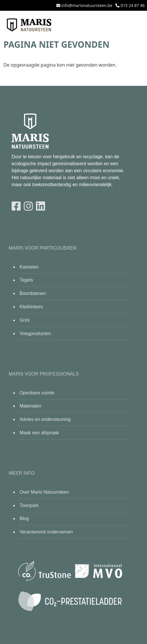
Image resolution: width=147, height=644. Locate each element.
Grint (24, 320)
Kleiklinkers (31, 307)
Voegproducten (35, 333)
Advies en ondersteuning (45, 419)
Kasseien (29, 267)
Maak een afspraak (39, 433)
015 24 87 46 (133, 5)
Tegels (26, 280)
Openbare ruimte (37, 393)
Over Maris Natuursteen (44, 492)
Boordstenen (33, 293)
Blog (24, 518)
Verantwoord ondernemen (46, 532)
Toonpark (29, 505)
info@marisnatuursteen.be (87, 5)
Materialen (30, 406)
